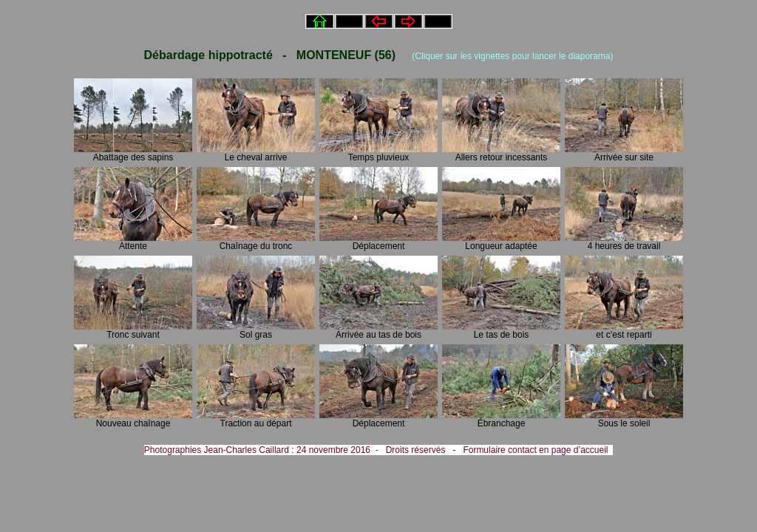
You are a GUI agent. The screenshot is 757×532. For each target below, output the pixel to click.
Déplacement (378, 242)
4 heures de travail (624, 242)
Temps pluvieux (378, 153)
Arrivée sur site (624, 153)
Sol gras (256, 331)
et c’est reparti (624, 331)
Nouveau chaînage (133, 419)
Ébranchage (501, 419)
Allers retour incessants (501, 153)
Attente (133, 242)
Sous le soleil (624, 419)
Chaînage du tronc (256, 242)
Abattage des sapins (133, 153)
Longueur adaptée (501, 242)
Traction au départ (256, 419)
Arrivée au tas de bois (378, 331)
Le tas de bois (501, 331)
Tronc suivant (133, 331)
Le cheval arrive (256, 153)
